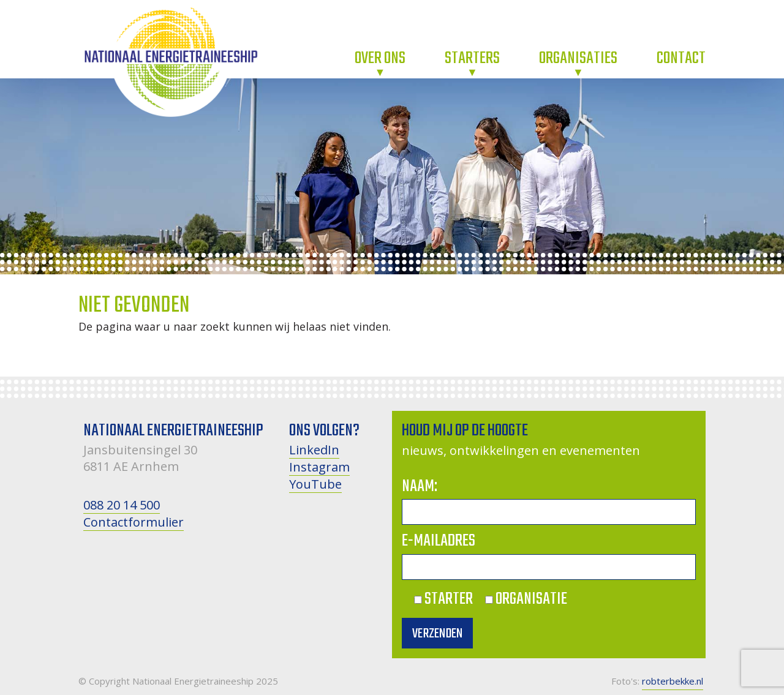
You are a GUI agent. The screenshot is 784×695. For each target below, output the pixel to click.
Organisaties (578, 58)
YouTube (315, 484)
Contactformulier (134, 522)
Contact (681, 58)
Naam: (420, 486)
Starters (472, 58)
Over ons (380, 58)
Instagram (319, 467)
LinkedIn (314, 450)
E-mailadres (439, 541)
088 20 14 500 (122, 505)
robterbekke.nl (673, 681)
